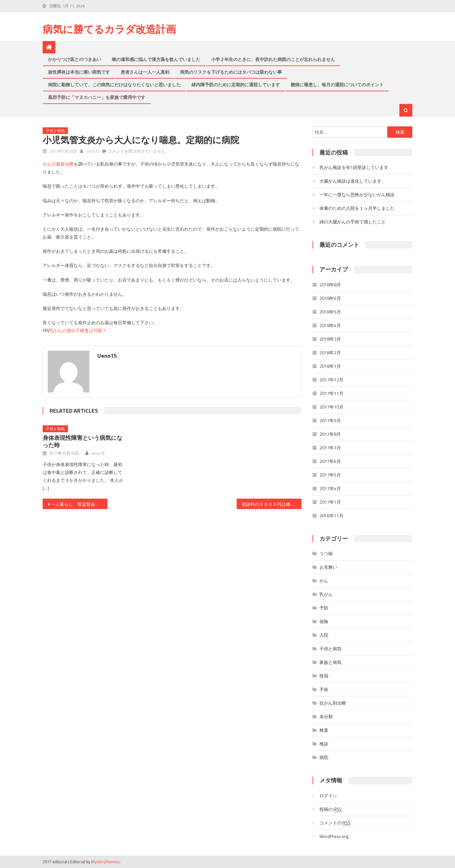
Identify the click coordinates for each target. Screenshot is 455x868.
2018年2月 (330, 352)
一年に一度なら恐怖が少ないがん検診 (357, 194)
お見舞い (328, 567)
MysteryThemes (105, 862)
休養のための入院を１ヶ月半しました (357, 208)
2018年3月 (330, 339)
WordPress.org (334, 836)
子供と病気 (55, 131)
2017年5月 (330, 475)
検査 (324, 730)
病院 (324, 757)
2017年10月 (331, 407)
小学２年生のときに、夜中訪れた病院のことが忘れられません (273, 59)
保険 (324, 621)
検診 (324, 744)
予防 (324, 608)
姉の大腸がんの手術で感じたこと (353, 222)
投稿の (331, 809)
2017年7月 (330, 448)
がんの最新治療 (58, 164)
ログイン (328, 795)
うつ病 (326, 553)
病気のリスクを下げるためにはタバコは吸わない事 (231, 72)
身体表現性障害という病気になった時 (82, 441)
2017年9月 (330, 420)
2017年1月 (330, 502)
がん (324, 581)
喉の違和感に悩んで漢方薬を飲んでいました (156, 59)
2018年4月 (330, 325)
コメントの (335, 823)
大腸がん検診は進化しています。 (353, 181)
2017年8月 (330, 434)
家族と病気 (331, 662)
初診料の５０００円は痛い (268, 504)
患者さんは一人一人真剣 (145, 72)
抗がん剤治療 (333, 703)
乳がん (326, 594)
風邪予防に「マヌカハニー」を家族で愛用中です (97, 97)
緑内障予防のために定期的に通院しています (236, 85)
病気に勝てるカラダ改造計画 (109, 29)
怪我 (324, 676)
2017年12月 (331, 380)
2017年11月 (331, 393)
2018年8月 (330, 285)
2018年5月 (330, 312)
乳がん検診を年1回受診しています (354, 167)
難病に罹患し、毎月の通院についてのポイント (337, 85)
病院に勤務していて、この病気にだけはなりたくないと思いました (114, 85)
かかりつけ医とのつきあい (75, 59)
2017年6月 (330, 461)
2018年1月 (330, 366)
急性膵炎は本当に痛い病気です (79, 72)
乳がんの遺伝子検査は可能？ (78, 330)
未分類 (326, 716)
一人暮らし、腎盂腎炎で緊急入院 (79, 504)
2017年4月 (330, 488)
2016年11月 (331, 516)
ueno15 (92, 151)
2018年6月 (330, 298)
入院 (324, 635)
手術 (324, 689)
